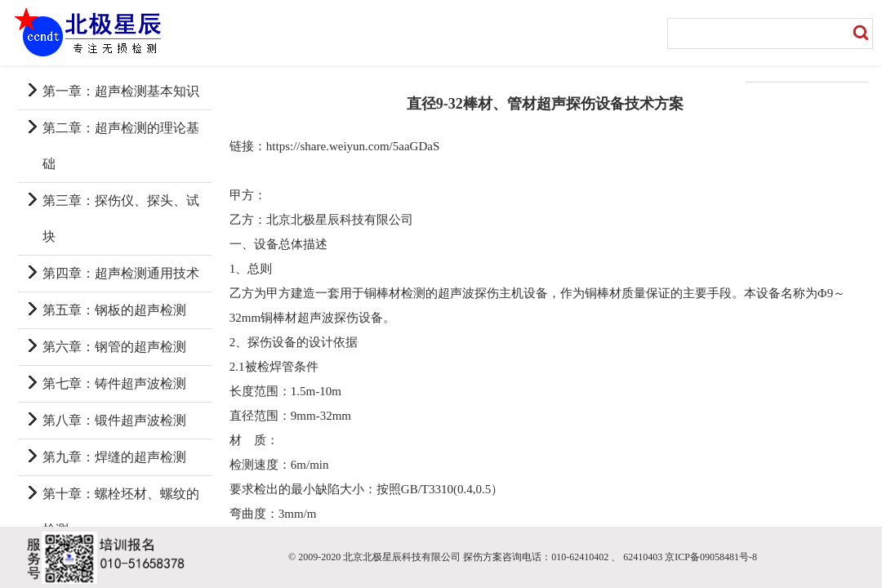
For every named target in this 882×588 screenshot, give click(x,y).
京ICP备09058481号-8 (711, 557)
